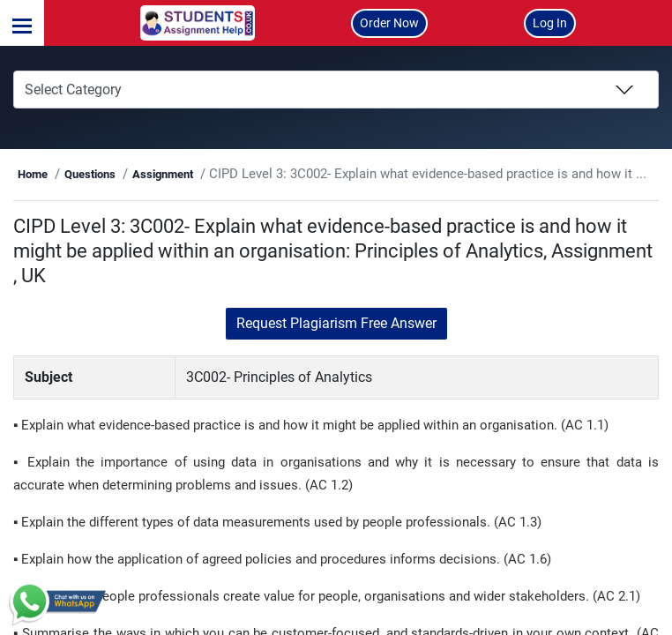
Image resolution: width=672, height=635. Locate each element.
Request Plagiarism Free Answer (336, 348)
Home (131, 174)
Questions (188, 174)
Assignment (261, 174)
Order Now (389, 23)
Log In (550, 23)
